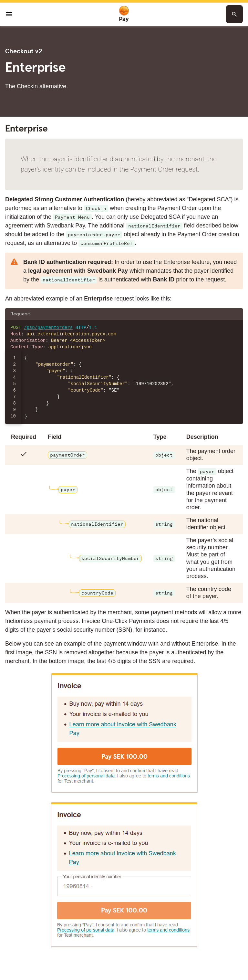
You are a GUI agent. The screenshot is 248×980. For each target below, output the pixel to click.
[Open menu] (9, 14)
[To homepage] (124, 14)
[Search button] (234, 14)
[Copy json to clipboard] (235, 314)
